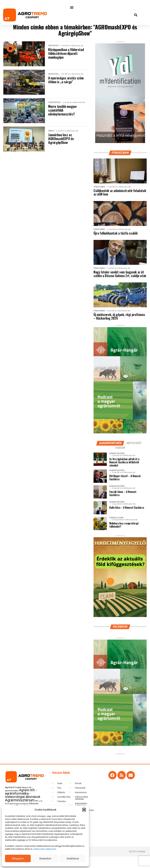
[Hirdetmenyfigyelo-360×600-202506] (120, 628)
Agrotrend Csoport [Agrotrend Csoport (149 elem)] (13, 799)
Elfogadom (18, 858)
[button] (84, 810)
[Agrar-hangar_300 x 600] (120, 444)
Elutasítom (45, 858)
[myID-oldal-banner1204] (120, 148)
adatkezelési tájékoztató (45, 849)
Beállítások (73, 858)
